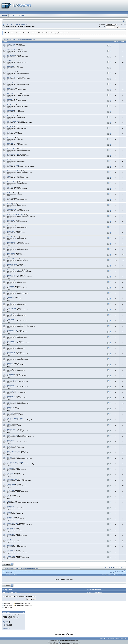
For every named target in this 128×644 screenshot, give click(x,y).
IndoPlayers (55, 633)
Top (126, 639)
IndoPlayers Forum (10, 25)
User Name (102, 25)
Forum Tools (109, 568)
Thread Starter (14, 575)
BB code (5, 622)
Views (123, 575)
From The (28, 595)
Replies (116, 575)
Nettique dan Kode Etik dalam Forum (25, 571)
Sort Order (19, 595)
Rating (104, 575)
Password (102, 27)
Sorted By (5, 595)
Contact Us (103, 639)
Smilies (4, 623)
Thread (8, 575)
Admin (8, 572)
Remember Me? (121, 25)
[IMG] (4, 624)
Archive (122, 639)
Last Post (109, 575)
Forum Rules (6, 628)
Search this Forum (120, 568)
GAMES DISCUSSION (22, 25)
